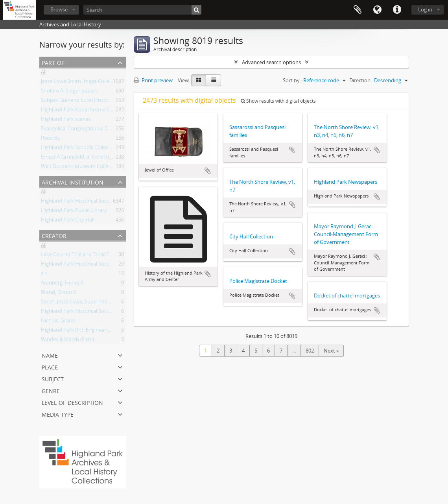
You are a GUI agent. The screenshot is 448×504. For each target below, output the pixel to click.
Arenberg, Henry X (62, 284)
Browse (59, 9)
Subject (53, 378)
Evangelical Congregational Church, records (91, 130)
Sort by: (292, 80)
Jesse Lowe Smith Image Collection (81, 83)
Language (377, 10)
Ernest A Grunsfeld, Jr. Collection (78, 158)
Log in (425, 9)
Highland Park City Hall (68, 221)
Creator (54, 235)
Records (50, 139)
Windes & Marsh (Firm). (68, 341)
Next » (331, 351)
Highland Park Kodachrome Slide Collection (91, 111)
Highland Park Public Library (74, 212)
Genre (51, 390)
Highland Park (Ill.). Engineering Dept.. (85, 331)
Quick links (397, 10)
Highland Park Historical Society (78, 202)
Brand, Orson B (59, 294)
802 (310, 351)
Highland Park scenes (66, 120)
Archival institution (73, 182)
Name (50, 355)
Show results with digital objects (278, 101)
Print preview (153, 80)
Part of (53, 62)
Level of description (72, 402)
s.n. (45, 275)
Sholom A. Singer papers (69, 92)
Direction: (360, 80)
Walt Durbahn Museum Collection (80, 168)
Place (50, 366)
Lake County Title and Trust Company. (86, 256)
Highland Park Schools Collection (79, 149)
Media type (58, 414)
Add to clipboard (208, 171)
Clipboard (358, 10)
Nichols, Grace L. (60, 322)
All (44, 73)
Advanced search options (271, 62)
